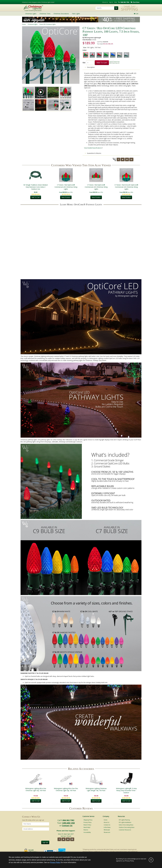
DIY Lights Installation (125, 822)
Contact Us (67, 826)
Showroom (107, 832)
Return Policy (87, 825)
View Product (66, 197)
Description (90, 67)
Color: (85, 50)
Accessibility (87, 832)
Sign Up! (45, 842)
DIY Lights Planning (124, 820)
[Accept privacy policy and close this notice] (151, 860)
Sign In (111, 2)
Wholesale (107, 830)
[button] (74, 57)
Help (116, 2)
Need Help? (87, 827)
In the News (107, 827)
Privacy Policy (88, 822)
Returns (86, 830)
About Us (105, 2)
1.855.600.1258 (68, 823)
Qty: (84, 62)
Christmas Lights (33, 24)
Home (24, 24)
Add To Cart (102, 63)
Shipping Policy (88, 820)
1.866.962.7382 (68, 820)
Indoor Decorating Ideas (126, 825)
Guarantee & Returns (93, 153)
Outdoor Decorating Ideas (127, 827)
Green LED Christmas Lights (47, 24)
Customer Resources (125, 830)
